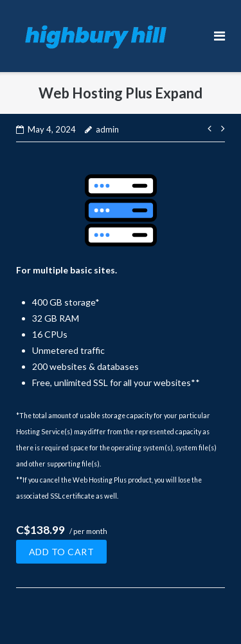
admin (107, 129)
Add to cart (62, 552)
